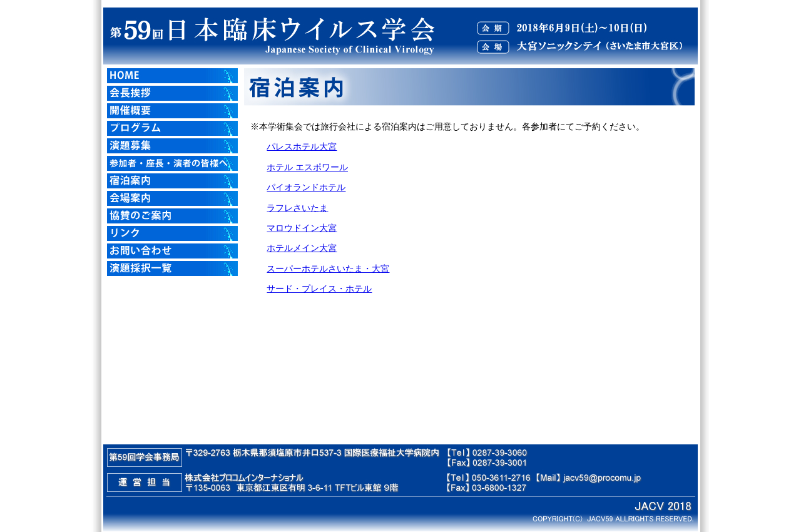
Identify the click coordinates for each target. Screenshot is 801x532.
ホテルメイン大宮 (302, 248)
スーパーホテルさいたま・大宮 (328, 269)
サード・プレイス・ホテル (319, 289)
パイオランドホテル (306, 187)
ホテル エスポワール (307, 167)
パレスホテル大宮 (302, 147)
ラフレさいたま (297, 208)
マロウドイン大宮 (302, 228)
